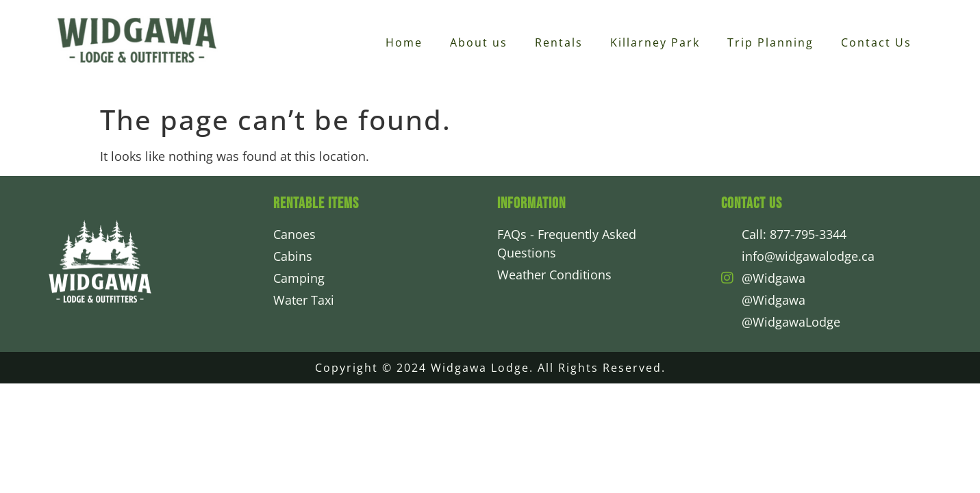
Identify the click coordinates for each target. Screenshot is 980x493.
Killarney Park (655, 42)
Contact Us (876, 42)
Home (404, 42)
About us (479, 42)
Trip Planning (770, 42)
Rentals (559, 42)
